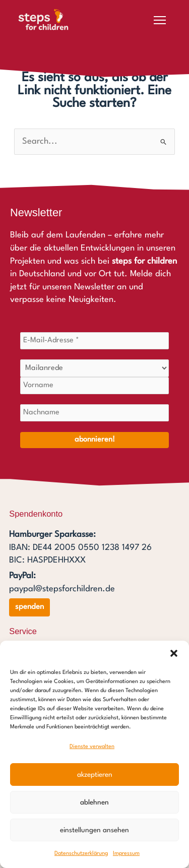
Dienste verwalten (92, 747)
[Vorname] (94, 386)
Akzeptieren (95, 775)
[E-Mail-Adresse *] (94, 341)
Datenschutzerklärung (81, 854)
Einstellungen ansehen (94, 830)
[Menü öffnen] (160, 20)
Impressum (126, 854)
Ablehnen (94, 802)
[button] (174, 653)
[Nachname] (94, 413)
